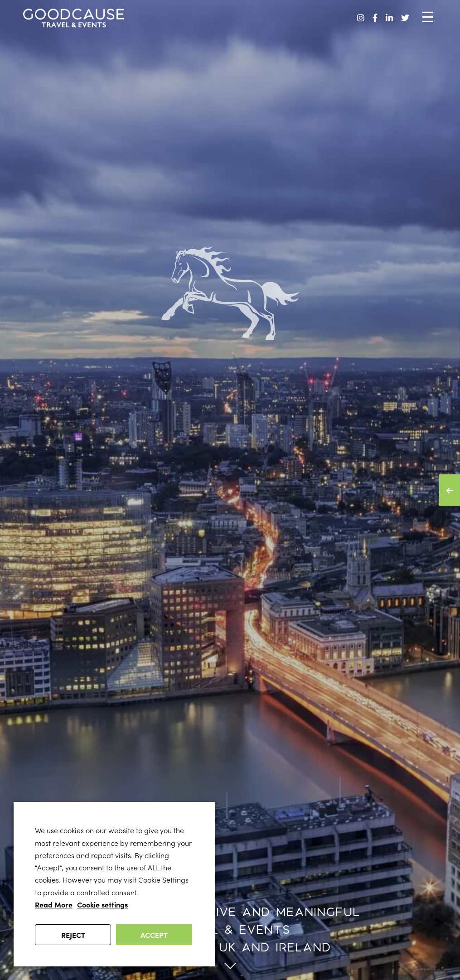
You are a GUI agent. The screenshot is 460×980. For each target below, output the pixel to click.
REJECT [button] (73, 935)
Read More (54, 904)
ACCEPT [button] (154, 935)
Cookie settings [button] (102, 904)
